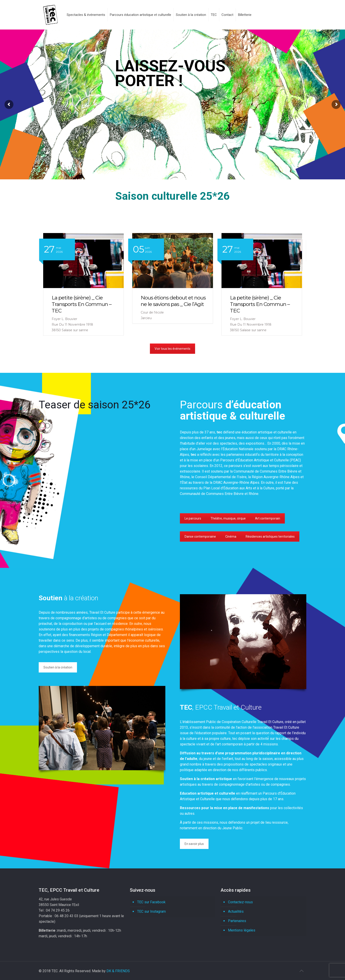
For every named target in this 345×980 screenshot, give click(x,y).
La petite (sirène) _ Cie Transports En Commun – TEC (157, 304)
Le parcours (193, 518)
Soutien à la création (58, 667)
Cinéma (231, 537)
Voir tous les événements (172, 349)
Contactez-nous (240, 902)
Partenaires (237, 921)
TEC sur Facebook (151, 902)
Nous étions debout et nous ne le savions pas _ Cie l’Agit (70, 301)
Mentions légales (242, 930)
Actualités (236, 911)
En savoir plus (194, 844)
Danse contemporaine (200, 537)
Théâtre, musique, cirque (228, 518)
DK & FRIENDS (118, 971)
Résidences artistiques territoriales (270, 537)
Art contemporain (268, 518)
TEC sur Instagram (151, 911)
